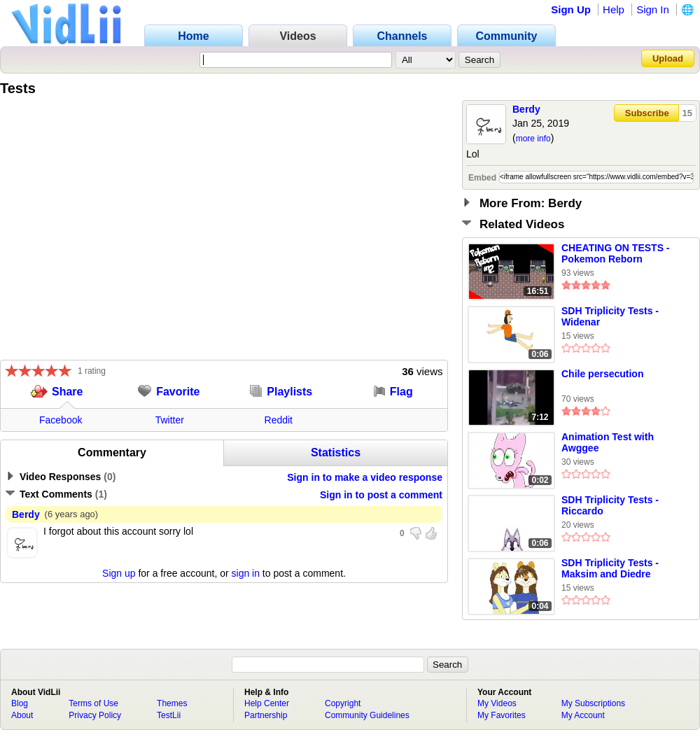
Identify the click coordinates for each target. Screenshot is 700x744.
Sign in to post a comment (381, 495)
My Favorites (502, 715)
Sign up (119, 573)
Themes (172, 703)
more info (533, 139)
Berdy (526, 109)
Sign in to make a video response (365, 477)
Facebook (61, 420)
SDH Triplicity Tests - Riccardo (610, 505)
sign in (246, 573)
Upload (668, 58)
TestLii (169, 715)
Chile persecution (602, 374)
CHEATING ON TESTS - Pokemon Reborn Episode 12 (616, 254)
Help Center (267, 703)
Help (614, 9)
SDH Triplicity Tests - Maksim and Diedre (610, 568)
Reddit (279, 420)
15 (687, 113)
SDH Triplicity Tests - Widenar (610, 316)
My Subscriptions (593, 703)
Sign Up (571, 9)
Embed (482, 178)
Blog (20, 703)
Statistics (336, 452)
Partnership (266, 715)
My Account (583, 715)
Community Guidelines (367, 715)
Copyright (343, 703)
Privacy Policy (95, 715)
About (22, 715)
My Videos (497, 703)
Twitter (170, 420)
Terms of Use (93, 703)
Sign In (653, 9)
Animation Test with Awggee (608, 442)
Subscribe (647, 113)
